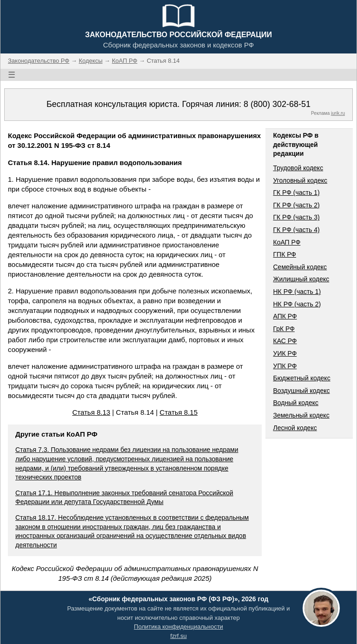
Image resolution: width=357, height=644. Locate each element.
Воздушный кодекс (301, 391)
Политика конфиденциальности (178, 627)
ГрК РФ (284, 329)
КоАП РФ (287, 242)
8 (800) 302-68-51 (277, 104)
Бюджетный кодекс (301, 378)
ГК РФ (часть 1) (296, 193)
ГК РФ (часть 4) (296, 230)
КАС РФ (285, 341)
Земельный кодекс (301, 415)
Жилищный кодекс (301, 279)
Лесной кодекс (295, 428)
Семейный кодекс (300, 267)
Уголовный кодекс (300, 180)
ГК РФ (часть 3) (296, 217)
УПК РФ (285, 366)
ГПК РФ (284, 254)
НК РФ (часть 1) (297, 292)
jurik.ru (338, 113)
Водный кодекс (296, 403)
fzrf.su (178, 636)
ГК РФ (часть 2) (296, 205)
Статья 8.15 (178, 412)
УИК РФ (285, 353)
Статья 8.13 (91, 412)
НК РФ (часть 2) (297, 304)
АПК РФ (285, 316)
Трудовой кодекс (298, 168)
